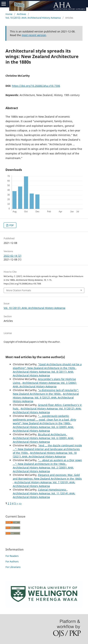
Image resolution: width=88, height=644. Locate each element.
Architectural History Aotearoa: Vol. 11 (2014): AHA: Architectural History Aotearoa (44, 495)
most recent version (34, 35)
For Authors (12, 561)
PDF (11, 225)
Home (9, 14)
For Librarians (13, 567)
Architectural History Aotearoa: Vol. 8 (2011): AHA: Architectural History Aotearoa (43, 374)
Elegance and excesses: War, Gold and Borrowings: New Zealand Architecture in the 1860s (47, 477)
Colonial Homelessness (52, 490)
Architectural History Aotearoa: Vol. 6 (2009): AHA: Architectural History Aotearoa (43, 429)
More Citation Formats (19, 290)
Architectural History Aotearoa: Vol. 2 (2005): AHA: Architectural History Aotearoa (43, 469)
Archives (21, 14)
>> (20, 503)
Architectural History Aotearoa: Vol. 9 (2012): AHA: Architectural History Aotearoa (46, 397)
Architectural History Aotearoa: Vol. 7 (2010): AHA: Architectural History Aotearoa (44, 484)
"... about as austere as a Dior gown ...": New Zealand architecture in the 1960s (47, 462)
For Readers (12, 556)
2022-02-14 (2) (12, 256)
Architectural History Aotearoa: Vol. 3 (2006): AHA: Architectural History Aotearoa (45, 385)
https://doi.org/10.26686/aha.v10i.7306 (36, 86)
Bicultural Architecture (52, 434)
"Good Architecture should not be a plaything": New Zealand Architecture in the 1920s (47, 366)
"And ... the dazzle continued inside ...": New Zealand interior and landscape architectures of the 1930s (47, 449)
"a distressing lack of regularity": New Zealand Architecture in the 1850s (46, 392)
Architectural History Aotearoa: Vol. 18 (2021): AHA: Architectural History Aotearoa (45, 455)
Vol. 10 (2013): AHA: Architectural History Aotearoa (33, 18)
